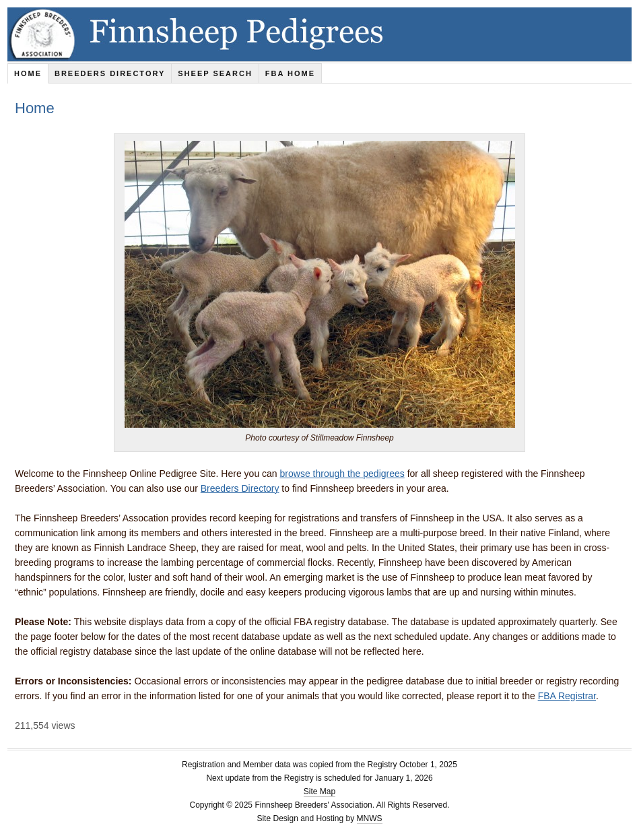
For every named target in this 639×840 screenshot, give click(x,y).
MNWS (370, 818)
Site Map (319, 791)
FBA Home (290, 73)
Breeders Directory (110, 73)
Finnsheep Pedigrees (319, 34)
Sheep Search (215, 73)
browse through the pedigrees (342, 474)
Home (28, 73)
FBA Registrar (567, 696)
